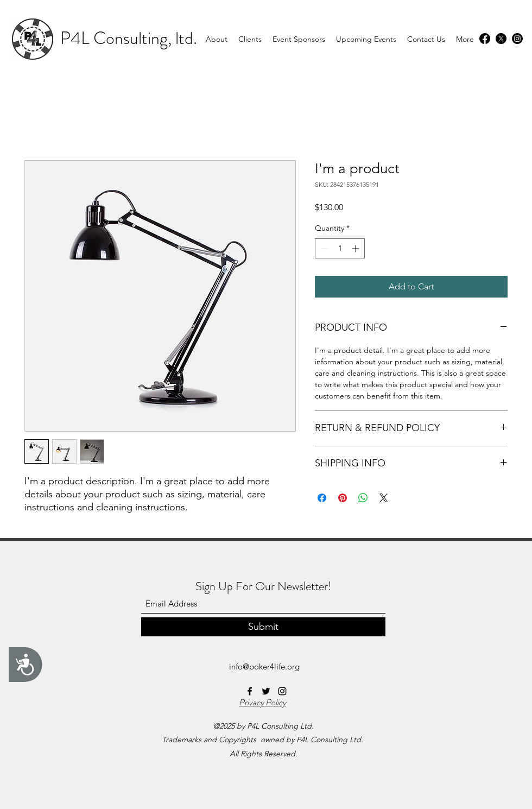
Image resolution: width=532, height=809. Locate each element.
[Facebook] (485, 39)
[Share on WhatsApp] (363, 498)
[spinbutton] (340, 248)
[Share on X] (384, 498)
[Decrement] (323, 248)
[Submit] (263, 627)
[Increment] (356, 248)
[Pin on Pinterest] (343, 498)
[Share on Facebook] (322, 498)
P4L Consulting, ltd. (129, 38)
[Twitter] (501, 39)
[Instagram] (517, 39)
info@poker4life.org (264, 666)
